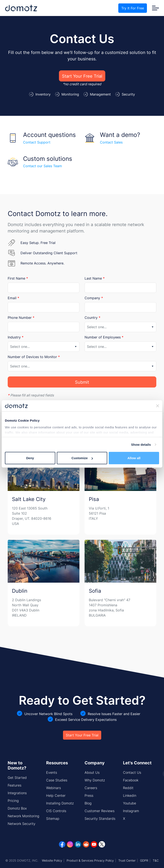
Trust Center (127, 860)
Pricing (13, 801)
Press (89, 795)
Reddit (128, 788)
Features (15, 785)
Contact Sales (111, 142)
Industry (16, 337)
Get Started (17, 778)
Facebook (131, 780)
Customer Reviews (100, 811)
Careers (91, 788)
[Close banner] (158, 406)
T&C (156, 860)
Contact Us (132, 772)
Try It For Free (133, 8)
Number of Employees (104, 337)
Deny (30, 458)
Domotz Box (17, 808)
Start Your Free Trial (82, 76)
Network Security (22, 824)
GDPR (144, 860)
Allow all (134, 458)
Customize (82, 458)
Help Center (56, 795)
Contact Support (37, 142)
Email (13, 298)
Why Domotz (95, 780)
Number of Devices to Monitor (34, 357)
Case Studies (57, 780)
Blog (88, 803)
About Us (92, 772)
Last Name (95, 278)
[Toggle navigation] (155, 8)
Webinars (53, 788)
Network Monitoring (23, 816)
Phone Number (21, 318)
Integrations (17, 793)
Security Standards (100, 819)
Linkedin (130, 795)
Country (92, 318)
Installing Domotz (60, 803)
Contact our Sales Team (42, 166)
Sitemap (53, 819)
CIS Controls (56, 811)
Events (52, 772)
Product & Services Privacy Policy (90, 860)
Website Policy (52, 860)
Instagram (131, 811)
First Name (18, 278)
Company (94, 298)
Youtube (130, 803)
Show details (141, 445)
